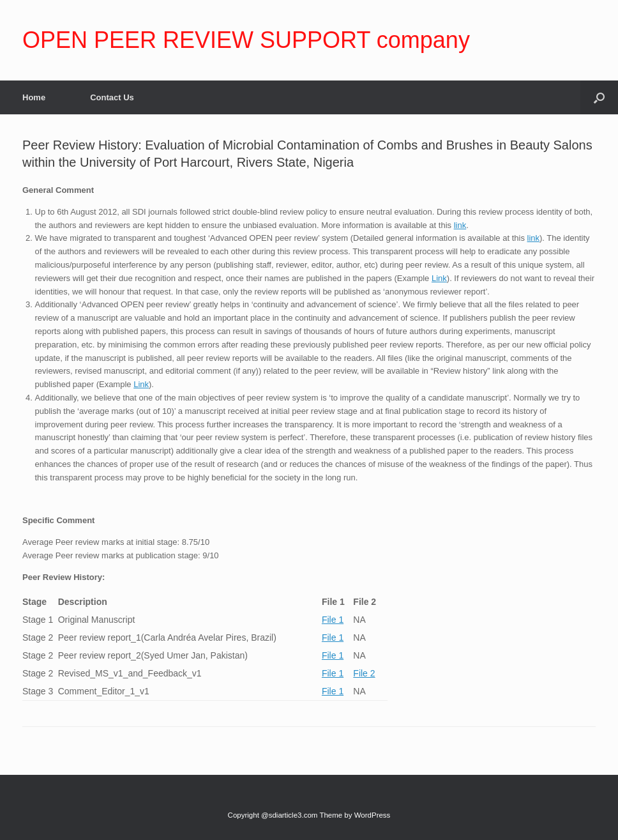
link (460, 225)
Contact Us (112, 97)
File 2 (364, 673)
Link (439, 278)
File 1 (333, 620)
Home (34, 97)
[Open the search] (599, 97)
